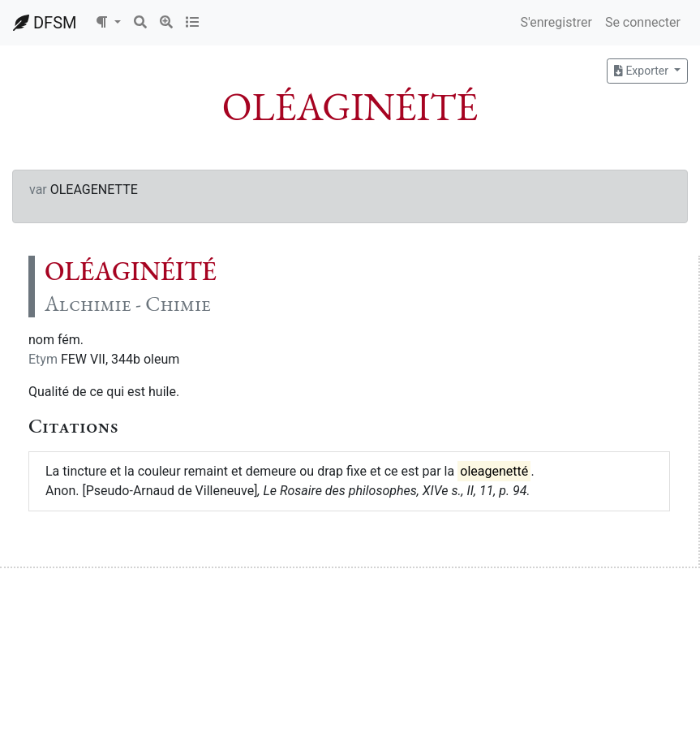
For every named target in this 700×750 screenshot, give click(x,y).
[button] (108, 23)
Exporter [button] (642, 71)
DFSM (45, 23)
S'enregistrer (556, 22)
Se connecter (643, 22)
